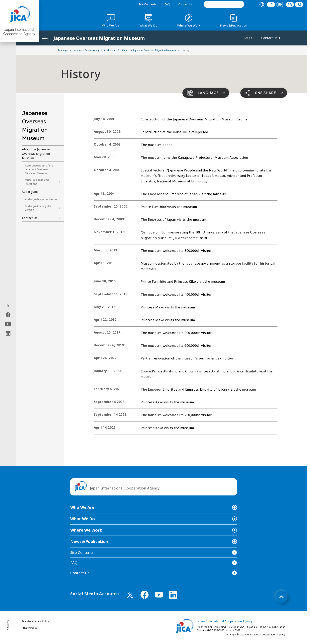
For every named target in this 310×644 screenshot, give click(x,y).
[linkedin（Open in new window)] (8, 333)
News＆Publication (89, 541)
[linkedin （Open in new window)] (173, 595)
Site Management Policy (35, 621)
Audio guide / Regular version (38, 208)
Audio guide (30, 192)
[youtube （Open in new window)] (159, 595)
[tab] (262, 4)
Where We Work (86, 530)
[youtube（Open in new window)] (8, 324)
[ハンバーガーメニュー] (45, 38)
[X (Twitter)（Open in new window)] (8, 306)
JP (271, 4)
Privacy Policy (29, 628)
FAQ (167, 4)
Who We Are (82, 507)
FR (290, 4)
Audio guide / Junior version (42, 199)
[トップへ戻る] (281, 597)
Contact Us (185, 4)
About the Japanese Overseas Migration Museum (36, 154)
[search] (224, 4)
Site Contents (148, 4)
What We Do (83, 519)
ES (299, 4)
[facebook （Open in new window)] (145, 595)
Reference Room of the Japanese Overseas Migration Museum (39, 169)
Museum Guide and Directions (37, 182)
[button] (206, 93)
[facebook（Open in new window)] (8, 315)
